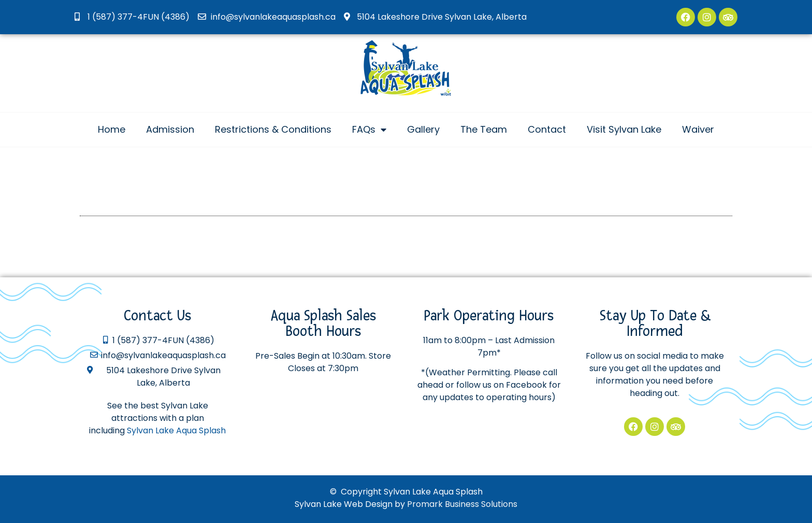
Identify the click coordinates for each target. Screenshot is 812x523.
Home (112, 129)
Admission (170, 129)
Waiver (698, 129)
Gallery (423, 129)
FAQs (369, 130)
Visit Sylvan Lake (624, 129)
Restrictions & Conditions (273, 129)
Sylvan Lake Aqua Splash (176, 430)
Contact (547, 129)
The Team (484, 129)
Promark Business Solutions (462, 504)
